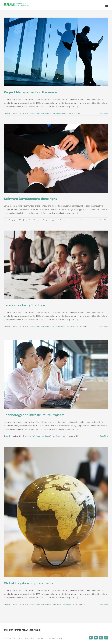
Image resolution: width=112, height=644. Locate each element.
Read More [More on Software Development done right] (104, 220)
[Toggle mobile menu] (107, 6)
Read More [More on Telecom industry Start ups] (104, 326)
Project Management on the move (30, 92)
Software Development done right (30, 199)
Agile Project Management (34, 113)
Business (48, 113)
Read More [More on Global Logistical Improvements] (104, 604)
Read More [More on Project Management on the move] (104, 113)
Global (47, 436)
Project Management (59, 113)
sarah (8, 113)
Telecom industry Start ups (25, 305)
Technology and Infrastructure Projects (34, 415)
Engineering (49, 220)
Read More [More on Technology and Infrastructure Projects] (104, 436)
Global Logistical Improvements (29, 583)
